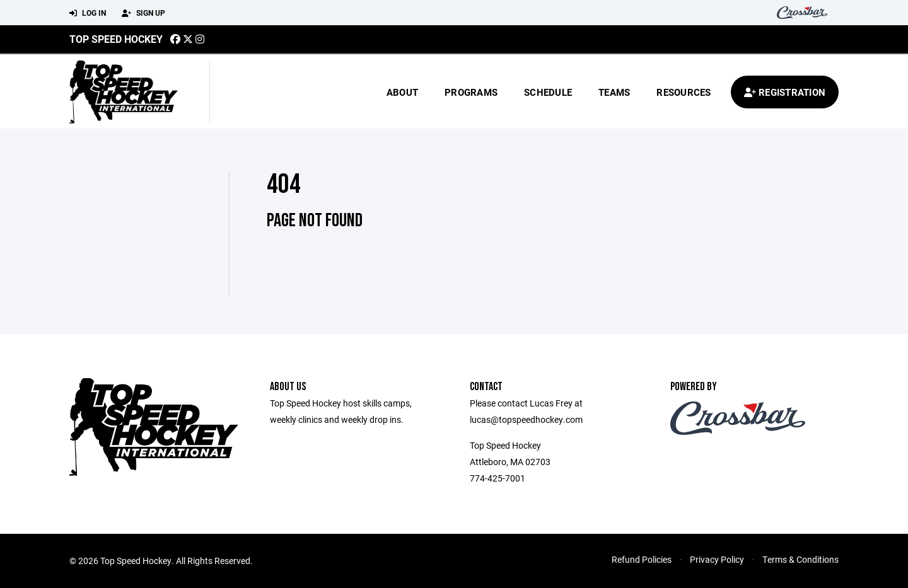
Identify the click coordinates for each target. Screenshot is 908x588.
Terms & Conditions (800, 559)
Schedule (548, 92)
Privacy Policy (717, 559)
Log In (88, 13)
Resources (684, 92)
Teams (614, 92)
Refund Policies (642, 559)
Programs (471, 92)
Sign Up (143, 13)
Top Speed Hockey (116, 39)
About (402, 92)
